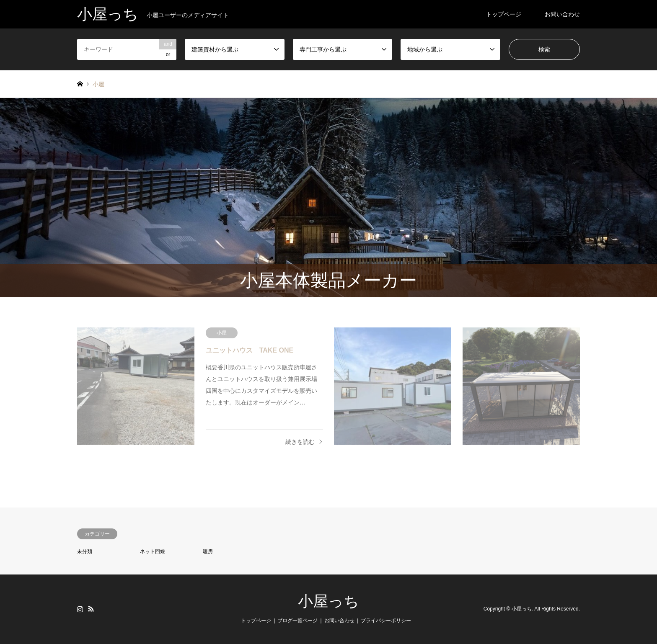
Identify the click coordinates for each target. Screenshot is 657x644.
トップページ (504, 14)
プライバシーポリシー (386, 621)
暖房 (208, 551)
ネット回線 (153, 551)
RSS (91, 609)
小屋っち (328, 601)
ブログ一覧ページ (297, 621)
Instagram (80, 609)
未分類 (85, 551)
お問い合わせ (562, 14)
